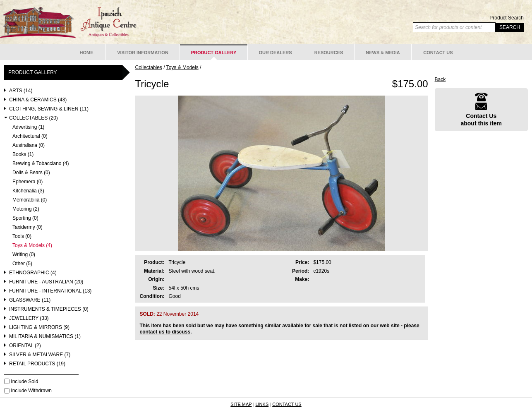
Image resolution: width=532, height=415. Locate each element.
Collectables (148, 67)
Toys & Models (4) (32, 246)
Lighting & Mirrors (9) (39, 327)
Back (440, 79)
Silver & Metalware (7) (40, 355)
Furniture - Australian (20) (46, 282)
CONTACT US (287, 404)
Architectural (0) (30, 136)
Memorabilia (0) (30, 200)
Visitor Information (143, 53)
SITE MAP (241, 404)
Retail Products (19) (37, 364)
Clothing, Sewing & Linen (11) (49, 109)
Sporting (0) (25, 218)
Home (87, 53)
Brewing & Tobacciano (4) (41, 164)
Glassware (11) (30, 300)
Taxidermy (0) (28, 227)
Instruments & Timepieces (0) (49, 309)
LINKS (262, 404)
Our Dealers (275, 53)
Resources (329, 53)
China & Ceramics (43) (38, 100)
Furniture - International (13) (50, 291)
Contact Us (438, 53)
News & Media (383, 53)
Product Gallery (214, 53)
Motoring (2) (26, 209)
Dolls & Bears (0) (31, 173)
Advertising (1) (28, 127)
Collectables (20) (34, 118)
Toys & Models (182, 67)
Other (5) (22, 264)
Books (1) (23, 155)
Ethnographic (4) (33, 273)
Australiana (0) (29, 145)
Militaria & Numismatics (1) (45, 337)
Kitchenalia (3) (28, 191)
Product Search (507, 18)
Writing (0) (24, 255)
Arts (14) (21, 91)
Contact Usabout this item (481, 109)
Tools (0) (22, 236)
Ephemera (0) (28, 182)
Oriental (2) (25, 346)
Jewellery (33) (29, 318)
